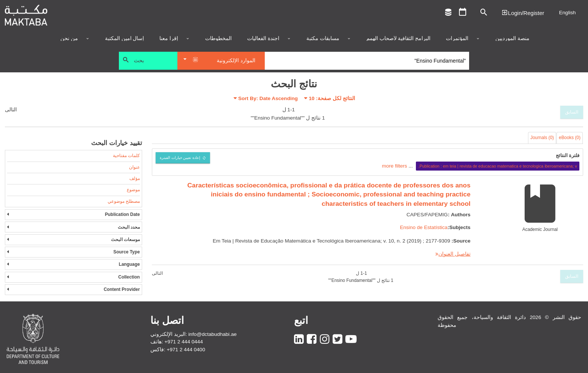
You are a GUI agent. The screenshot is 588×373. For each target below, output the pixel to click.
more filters (394, 166)
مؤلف (135, 178)
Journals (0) (542, 138)
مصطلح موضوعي (124, 201)
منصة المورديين (512, 39)
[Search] (367, 61)
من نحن (69, 39)
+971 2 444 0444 (184, 342)
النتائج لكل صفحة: (332, 98)
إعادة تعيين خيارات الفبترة (180, 158)
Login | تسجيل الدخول (523, 13)
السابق (572, 112)
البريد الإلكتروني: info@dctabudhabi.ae (193, 334)
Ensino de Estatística (424, 227)
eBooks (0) (570, 138)
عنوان (134, 167)
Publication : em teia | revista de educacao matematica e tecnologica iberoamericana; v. (498, 166)
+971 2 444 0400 (186, 350)
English (568, 13)
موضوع (133, 190)
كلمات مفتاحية (126, 156)
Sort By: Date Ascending (268, 98)
